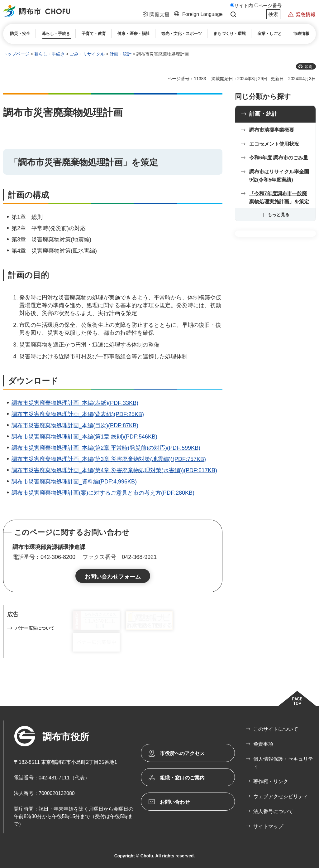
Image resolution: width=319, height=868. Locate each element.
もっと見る (279, 215)
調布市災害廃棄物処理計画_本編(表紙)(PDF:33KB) (75, 403)
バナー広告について (35, 628)
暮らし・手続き (50, 54)
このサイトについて (276, 729)
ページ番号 (270, 6)
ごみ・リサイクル (87, 54)
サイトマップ (268, 826)
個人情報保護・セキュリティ (283, 763)
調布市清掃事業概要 (272, 130)
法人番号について (273, 811)
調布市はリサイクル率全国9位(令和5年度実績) (279, 176)
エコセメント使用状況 (274, 144)
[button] (156, 15)
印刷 (308, 67)
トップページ (16, 54)
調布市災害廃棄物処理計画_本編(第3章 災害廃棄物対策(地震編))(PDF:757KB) (109, 459)
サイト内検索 (233, 14)
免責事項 (263, 744)
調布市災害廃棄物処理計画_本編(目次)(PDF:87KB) (75, 425)
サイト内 (244, 6)
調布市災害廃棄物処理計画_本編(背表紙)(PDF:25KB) (78, 414)
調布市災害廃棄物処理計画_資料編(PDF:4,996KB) (74, 482)
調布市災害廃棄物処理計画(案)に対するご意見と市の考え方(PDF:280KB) (103, 493)
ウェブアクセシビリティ (281, 796)
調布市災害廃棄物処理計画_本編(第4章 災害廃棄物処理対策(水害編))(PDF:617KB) (114, 470)
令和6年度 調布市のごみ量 (279, 158)
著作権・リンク (271, 781)
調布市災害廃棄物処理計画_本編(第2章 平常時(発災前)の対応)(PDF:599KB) (106, 448)
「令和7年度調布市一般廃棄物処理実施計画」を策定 (279, 198)
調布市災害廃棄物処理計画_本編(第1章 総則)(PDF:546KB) (84, 437)
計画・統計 (121, 54)
